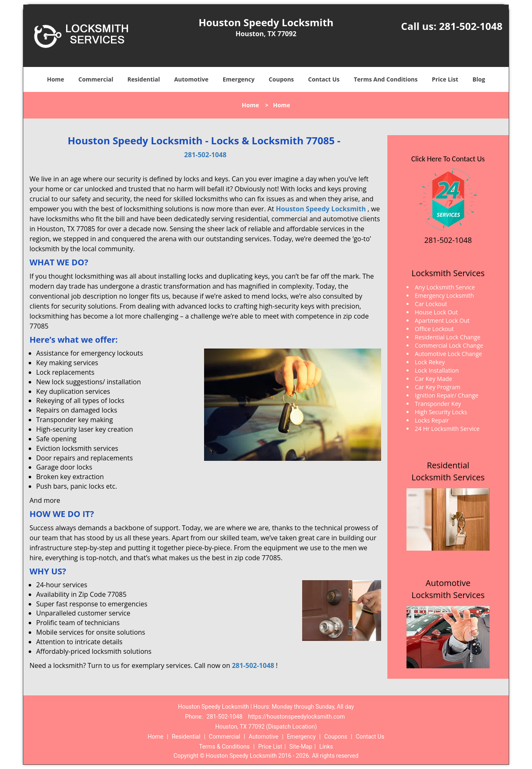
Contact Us (324, 79)
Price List (445, 79)
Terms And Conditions (386, 79)
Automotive (191, 79)
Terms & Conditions (224, 747)
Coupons (281, 79)
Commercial (96, 79)
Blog (479, 79)
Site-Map (301, 747)
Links (326, 747)
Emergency (239, 79)
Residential (144, 79)
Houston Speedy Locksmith (321, 209)
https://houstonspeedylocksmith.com (297, 717)
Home (55, 79)
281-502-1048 (471, 26)
